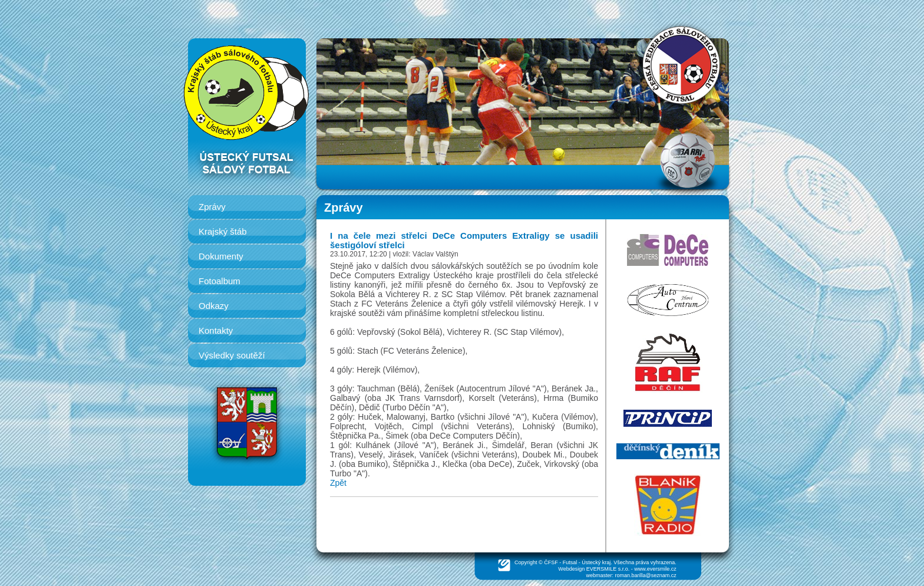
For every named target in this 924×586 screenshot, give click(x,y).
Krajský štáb (223, 231)
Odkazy (214, 306)
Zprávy (212, 207)
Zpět (338, 483)
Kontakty (216, 330)
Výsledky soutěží (232, 355)
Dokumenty (221, 256)
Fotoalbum (220, 281)
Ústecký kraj (596, 562)
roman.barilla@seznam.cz (646, 575)
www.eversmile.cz (655, 569)
